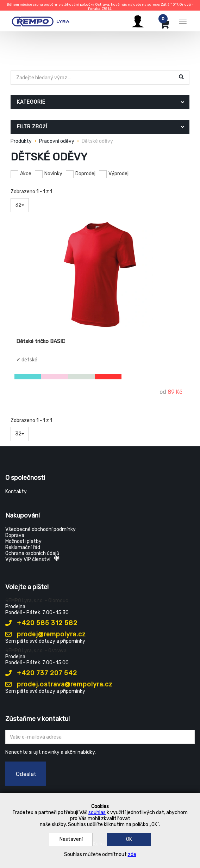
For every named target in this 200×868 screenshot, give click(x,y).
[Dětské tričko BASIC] (100, 275)
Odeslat (26, 774)
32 (20, 205)
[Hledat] (93, 78)
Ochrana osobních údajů (32, 553)
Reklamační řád (23, 547)
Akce (26, 174)
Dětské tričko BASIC (41, 341)
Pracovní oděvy (57, 141)
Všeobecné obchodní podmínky (40, 529)
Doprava (15, 535)
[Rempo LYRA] (40, 20)
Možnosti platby (23, 541)
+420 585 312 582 (41, 623)
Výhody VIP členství (32, 559)
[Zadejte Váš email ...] (100, 737)
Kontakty (16, 492)
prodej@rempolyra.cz (46, 634)
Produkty (21, 141)
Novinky (53, 174)
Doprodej (85, 174)
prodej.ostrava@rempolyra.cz (59, 684)
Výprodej (118, 174)
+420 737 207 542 (41, 673)
